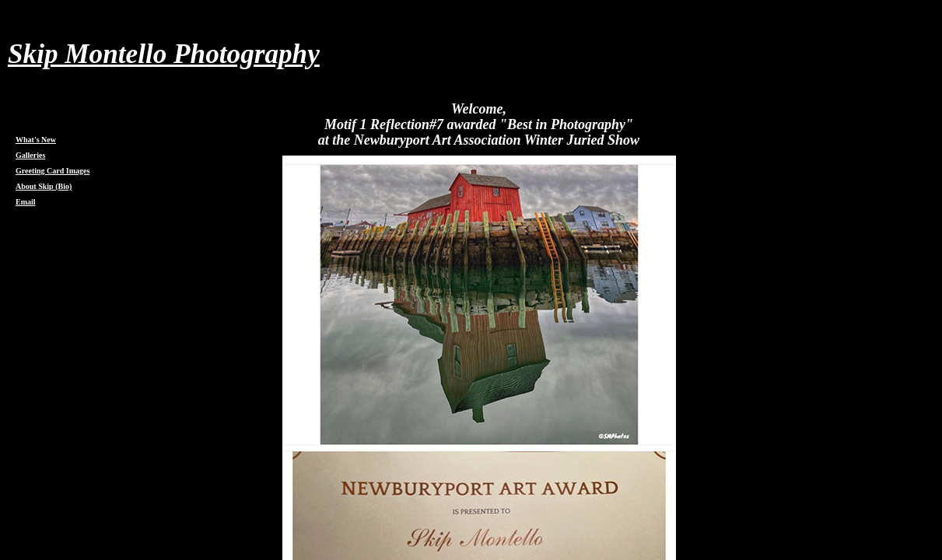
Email (26, 202)
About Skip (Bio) (44, 186)
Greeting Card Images (53, 171)
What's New (36, 140)
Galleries (30, 155)
